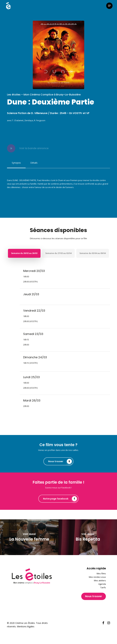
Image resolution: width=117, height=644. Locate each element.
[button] (109, 6)
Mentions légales (26, 626)
